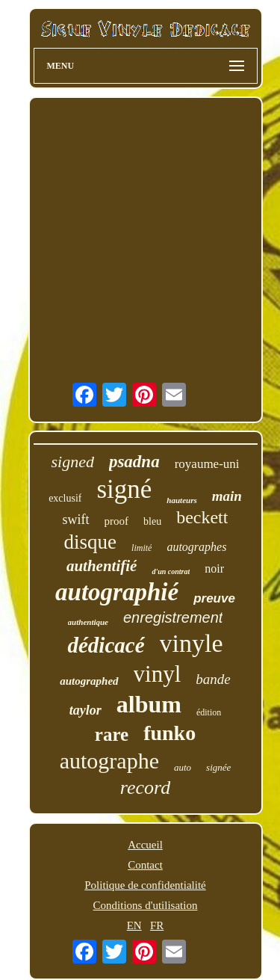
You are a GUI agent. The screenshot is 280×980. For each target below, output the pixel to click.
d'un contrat (171, 571)
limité (141, 548)
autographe (109, 761)
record (145, 788)
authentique (88, 622)
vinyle (192, 643)
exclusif (65, 498)
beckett (202, 517)
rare (112, 734)
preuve (214, 598)
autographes (196, 547)
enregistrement (173, 617)
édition (209, 712)
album (149, 704)
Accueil (145, 845)
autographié (117, 592)
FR (157, 925)
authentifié (102, 566)
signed (72, 462)
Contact (145, 865)
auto (183, 767)
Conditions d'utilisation (146, 905)
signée (218, 767)
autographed (89, 681)
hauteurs (181, 500)
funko (169, 733)
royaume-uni (207, 464)
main (227, 496)
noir (214, 568)
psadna (134, 462)
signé (124, 489)
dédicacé (106, 645)
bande (213, 679)
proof (117, 521)
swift (76, 520)
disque (91, 542)
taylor (85, 710)
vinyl (158, 674)
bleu (152, 521)
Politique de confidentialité (145, 885)
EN (134, 925)
